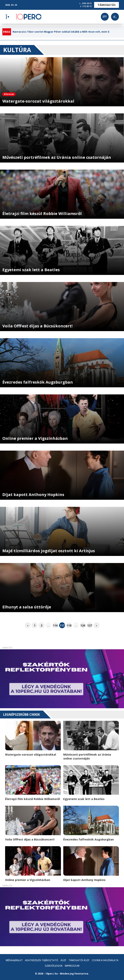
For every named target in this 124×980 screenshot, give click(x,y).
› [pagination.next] (96, 625)
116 (55, 625)
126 (83, 625)
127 (90, 625)
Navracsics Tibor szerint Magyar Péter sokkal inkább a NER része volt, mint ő (61, 32)
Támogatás (107, 5)
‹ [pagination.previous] (28, 625)
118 (69, 625)
